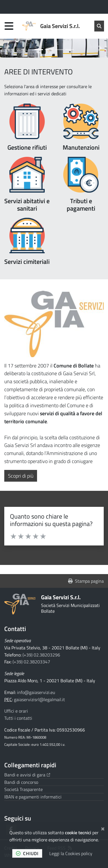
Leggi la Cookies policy (71, 853)
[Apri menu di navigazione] (9, 26)
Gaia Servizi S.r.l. (61, 597)
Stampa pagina (86, 581)
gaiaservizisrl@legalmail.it (39, 699)
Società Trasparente (24, 789)
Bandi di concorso (21, 782)
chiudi (27, 853)
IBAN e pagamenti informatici (33, 797)
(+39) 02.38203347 (31, 662)
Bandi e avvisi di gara (27, 775)
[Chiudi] (103, 828)
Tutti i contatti (18, 718)
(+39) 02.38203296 (41, 655)
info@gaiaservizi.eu (36, 692)
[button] (8, 48)
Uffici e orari (16, 711)
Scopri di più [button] (23, 476)
